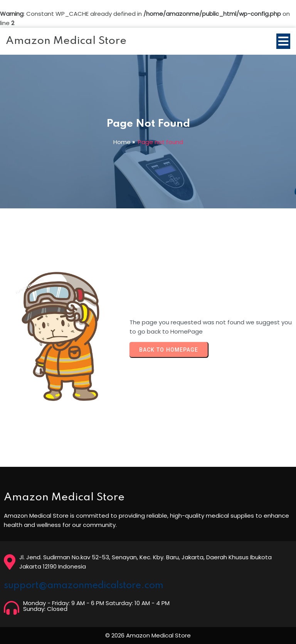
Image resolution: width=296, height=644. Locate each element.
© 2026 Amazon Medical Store (148, 635)
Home (122, 142)
